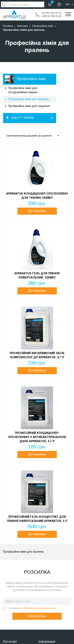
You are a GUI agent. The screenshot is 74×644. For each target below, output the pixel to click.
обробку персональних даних (40, 608)
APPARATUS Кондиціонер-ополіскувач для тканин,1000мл (37, 196)
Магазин (22, 26)
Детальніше (37, 211)
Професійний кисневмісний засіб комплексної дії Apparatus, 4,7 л (37, 355)
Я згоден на (33, 608)
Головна (8, 26)
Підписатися (37, 616)
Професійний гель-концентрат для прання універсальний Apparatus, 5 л (37, 519)
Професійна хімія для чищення (29, 106)
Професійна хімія (43, 26)
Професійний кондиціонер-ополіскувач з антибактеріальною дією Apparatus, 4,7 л (37, 437)
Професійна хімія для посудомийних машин (23, 90)
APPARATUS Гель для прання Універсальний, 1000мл (37, 276)
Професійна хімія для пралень (29, 99)
